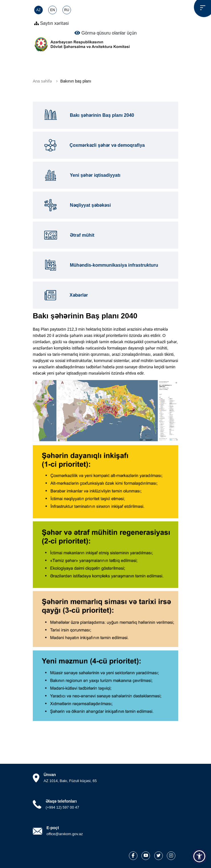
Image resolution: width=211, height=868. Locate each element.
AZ (38, 10)
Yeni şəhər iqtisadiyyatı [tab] (81, 175)
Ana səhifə (42, 81)
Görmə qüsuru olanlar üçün (106, 33)
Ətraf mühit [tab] (68, 235)
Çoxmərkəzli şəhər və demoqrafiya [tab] (93, 145)
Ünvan (50, 775)
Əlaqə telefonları (61, 801)
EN (53, 10)
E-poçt (53, 828)
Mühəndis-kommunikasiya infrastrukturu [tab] (100, 265)
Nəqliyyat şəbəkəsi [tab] (76, 205)
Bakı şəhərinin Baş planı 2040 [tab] (88, 115)
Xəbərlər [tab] (65, 295)
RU (67, 10)
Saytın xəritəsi (51, 23)
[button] (199, 856)
